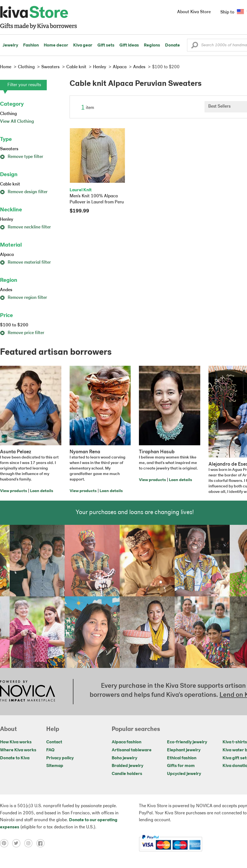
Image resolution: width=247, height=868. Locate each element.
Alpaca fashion (127, 742)
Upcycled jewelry (184, 774)
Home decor (56, 45)
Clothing (8, 114)
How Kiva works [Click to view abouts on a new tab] (16, 742)
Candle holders (127, 774)
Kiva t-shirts (235, 742)
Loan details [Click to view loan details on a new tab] (42, 491)
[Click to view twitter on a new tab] (18, 843)
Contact (54, 742)
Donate (172, 45)
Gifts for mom (181, 766)
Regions (152, 45)
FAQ (50, 750)
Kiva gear (83, 45)
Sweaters (9, 149)
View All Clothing (17, 122)
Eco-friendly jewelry (187, 742)
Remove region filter (24, 298)
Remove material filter (25, 263)
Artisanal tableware (132, 750)
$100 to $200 (14, 325)
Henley (7, 220)
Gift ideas (129, 45)
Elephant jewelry (184, 750)
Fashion (31, 45)
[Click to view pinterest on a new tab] (6, 843)
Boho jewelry (124, 758)
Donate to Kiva (15, 758)
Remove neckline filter (25, 227)
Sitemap (55, 766)
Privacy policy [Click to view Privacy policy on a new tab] (60, 758)
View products (13, 491)
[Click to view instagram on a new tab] (30, 843)
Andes (6, 290)
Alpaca (7, 255)
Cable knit (10, 184)
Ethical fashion (182, 758)
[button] (195, 47)
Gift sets (106, 45)
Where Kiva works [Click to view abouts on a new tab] (18, 750)
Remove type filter (22, 157)
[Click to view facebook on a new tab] (42, 843)
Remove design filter (24, 192)
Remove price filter (22, 333)
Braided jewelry (127, 766)
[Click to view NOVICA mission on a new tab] (28, 692)
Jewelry (10, 45)
